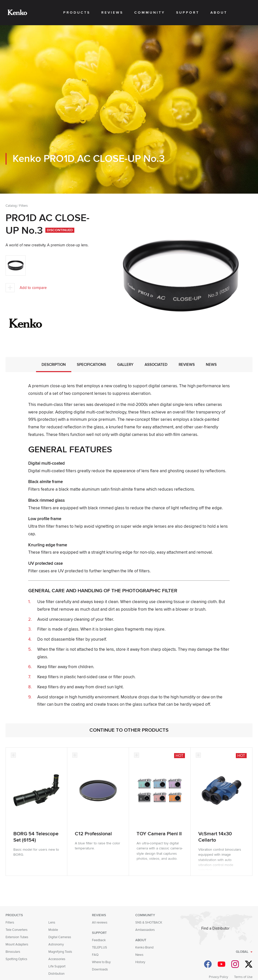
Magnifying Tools (60, 952)
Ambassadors (145, 930)
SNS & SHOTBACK (149, 923)
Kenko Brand (144, 947)
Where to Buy (101, 962)
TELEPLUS (100, 947)
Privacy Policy (218, 977)
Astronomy (56, 944)
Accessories (57, 959)
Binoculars (13, 952)
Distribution (56, 974)
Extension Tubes (17, 937)
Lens (52, 923)
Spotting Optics (16, 959)
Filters (23, 206)
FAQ (95, 955)
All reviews (100, 923)
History (140, 962)
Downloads (100, 969)
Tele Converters (17, 930)
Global (242, 952)
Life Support (57, 966)
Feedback (99, 940)
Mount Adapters (17, 944)
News (139, 955)
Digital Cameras (60, 937)
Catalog (11, 206)
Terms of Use (243, 977)
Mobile (53, 930)
